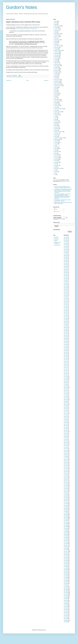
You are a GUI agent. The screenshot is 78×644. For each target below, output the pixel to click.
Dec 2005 (66, 577)
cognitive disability (58, 50)
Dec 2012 (66, 449)
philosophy (57, 122)
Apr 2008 (66, 534)
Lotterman (56, 31)
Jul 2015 (66, 403)
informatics (57, 93)
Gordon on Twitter (57, 240)
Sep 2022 (66, 294)
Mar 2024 (66, 272)
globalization (57, 81)
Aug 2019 (66, 337)
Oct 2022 (66, 292)
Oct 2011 (66, 470)
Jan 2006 (66, 576)
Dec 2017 (66, 360)
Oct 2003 (66, 617)
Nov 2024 (66, 262)
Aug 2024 (66, 266)
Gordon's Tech (57, 245)
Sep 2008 (66, 527)
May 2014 (66, 423)
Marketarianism (57, 34)
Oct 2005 (66, 580)
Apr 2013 (66, 443)
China (56, 23)
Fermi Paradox (57, 26)
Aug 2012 (66, 455)
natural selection (58, 112)
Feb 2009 (66, 519)
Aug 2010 (66, 492)
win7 (55, 170)
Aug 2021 (66, 308)
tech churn (56, 156)
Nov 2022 (66, 291)
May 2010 (66, 496)
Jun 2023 (66, 283)
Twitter (56, 38)
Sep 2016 (66, 381)
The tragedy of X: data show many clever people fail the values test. (63, 200)
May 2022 (66, 300)
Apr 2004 (66, 608)
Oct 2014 (66, 415)
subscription (57, 155)
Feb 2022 (66, 302)
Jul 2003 (66, 622)
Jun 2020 (66, 326)
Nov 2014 (66, 413)
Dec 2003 (66, 614)
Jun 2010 (66, 495)
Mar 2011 (66, 481)
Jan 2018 (66, 358)
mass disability (57, 101)
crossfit (56, 60)
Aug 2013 (66, 436)
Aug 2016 (66, 383)
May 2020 (66, 328)
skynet (56, 147)
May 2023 (66, 285)
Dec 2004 (66, 596)
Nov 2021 (66, 303)
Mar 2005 (66, 591)
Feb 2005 (66, 593)
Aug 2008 (66, 528)
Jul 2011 (66, 475)
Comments (57, 212)
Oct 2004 (66, 599)
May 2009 (66, 515)
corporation (57, 55)
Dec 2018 (66, 343)
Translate (62, 219)
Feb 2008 (66, 538)
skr (55, 145)
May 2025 (66, 256)
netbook (56, 113)
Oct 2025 (66, 248)
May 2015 (66, 404)
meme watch (57, 106)
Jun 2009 (66, 513)
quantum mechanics (58, 132)
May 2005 (66, 588)
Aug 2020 (66, 323)
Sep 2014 (66, 416)
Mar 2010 (66, 499)
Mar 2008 (66, 536)
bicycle (56, 43)
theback (56, 161)
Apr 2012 (66, 461)
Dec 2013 (66, 430)
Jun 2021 (66, 309)
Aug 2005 (66, 583)
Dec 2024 (66, 260)
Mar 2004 (66, 610)
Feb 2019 (66, 341)
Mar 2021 (66, 312)
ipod (22, 77)
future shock (57, 80)
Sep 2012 (66, 453)
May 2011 (66, 478)
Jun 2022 (66, 298)
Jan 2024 (66, 275)
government (57, 83)
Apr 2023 (66, 286)
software (56, 148)
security (56, 144)
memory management (59, 109)
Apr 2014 (66, 424)
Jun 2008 (66, 531)
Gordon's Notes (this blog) (57, 243)
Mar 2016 (66, 390)
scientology (57, 142)
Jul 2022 (66, 297)
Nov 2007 (66, 542)
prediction (56, 129)
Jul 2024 (66, 268)
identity (56, 92)
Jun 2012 (66, 458)
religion (56, 136)
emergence (57, 72)
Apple (10, 77)
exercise (56, 75)
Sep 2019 (66, 335)
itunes (56, 98)
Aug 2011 (66, 473)
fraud (55, 78)
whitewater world (58, 168)
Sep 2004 (66, 600)
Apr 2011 (66, 479)
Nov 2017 (66, 361)
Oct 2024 (66, 263)
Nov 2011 (66, 469)
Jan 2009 (66, 521)
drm (17, 77)
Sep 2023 (66, 279)
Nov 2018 (66, 344)
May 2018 (66, 352)
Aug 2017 (66, 366)
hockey (56, 89)
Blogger (44, 630)
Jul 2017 (66, 367)
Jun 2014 (66, 421)
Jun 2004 (66, 605)
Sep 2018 (66, 347)
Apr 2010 (66, 498)
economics (57, 69)
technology (57, 158)
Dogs (55, 24)
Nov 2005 (66, 579)
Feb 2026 (66, 242)
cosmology (57, 58)
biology (56, 44)
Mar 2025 (66, 257)
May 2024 (66, 269)
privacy (56, 130)
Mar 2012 (66, 462)
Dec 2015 (66, 395)
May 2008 (66, 533)
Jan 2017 (66, 375)
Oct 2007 (66, 544)
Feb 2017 (66, 374)
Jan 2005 (66, 594)
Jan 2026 (66, 243)
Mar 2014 (66, 426)
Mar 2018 (66, 355)
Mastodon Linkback (66, 181)
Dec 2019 (66, 334)
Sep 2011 (66, 472)
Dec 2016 (66, 377)
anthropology (57, 40)
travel (55, 164)
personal (56, 121)
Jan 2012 (66, 465)
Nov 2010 (66, 487)
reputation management (59, 138)
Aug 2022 (66, 295)
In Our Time (57, 29)
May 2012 (66, 459)
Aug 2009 (66, 510)
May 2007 (66, 551)
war (55, 167)
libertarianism (57, 99)
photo (55, 124)
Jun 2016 (66, 386)
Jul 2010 (66, 493)
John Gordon (56, 180)
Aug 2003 (66, 620)
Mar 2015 (66, 407)
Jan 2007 (66, 557)
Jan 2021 (66, 315)
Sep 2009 (66, 508)
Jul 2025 (66, 252)
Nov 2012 (66, 450)
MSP (55, 32)
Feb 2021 (66, 314)
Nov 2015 (66, 397)
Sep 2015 (66, 400)
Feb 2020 (66, 332)
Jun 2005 (66, 587)
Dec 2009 (66, 504)
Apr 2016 (66, 389)
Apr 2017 (66, 370)
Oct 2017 (66, 363)
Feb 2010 (66, 501)
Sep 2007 (66, 545)
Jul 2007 (66, 548)
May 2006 (66, 570)
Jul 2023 (66, 282)
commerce (14, 77)
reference (56, 135)
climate (56, 49)
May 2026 (66, 239)
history (56, 87)
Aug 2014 (66, 418)
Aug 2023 (66, 280)
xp (55, 173)
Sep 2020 (66, 321)
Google (56, 27)
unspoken (56, 165)
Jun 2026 (66, 237)
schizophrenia (57, 139)
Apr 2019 (66, 340)
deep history (57, 64)
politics (56, 125)
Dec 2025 (66, 245)
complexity (57, 54)
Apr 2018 (66, 354)
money (56, 110)
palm (55, 119)
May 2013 (66, 441)
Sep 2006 (66, 564)
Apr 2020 (66, 329)
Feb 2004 (66, 611)
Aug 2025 (66, 251)
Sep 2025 (66, 249)
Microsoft (56, 35)
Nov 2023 (66, 277)
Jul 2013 (66, 438)
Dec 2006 (66, 559)
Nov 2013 (66, 432)
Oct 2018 (66, 346)
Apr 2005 (66, 590)
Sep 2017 (66, 364)
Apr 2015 (66, 406)
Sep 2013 (66, 435)
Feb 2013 (66, 446)
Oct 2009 (66, 507)
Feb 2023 (66, 289)
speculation (57, 152)
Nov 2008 (66, 524)
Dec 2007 (66, 541)
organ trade (57, 115)
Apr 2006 (66, 571)
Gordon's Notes (22, 7)
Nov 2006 (66, 561)
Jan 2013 (66, 447)
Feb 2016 (66, 392)
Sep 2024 (66, 265)
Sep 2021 (66, 306)
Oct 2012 (66, 452)
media (56, 103)
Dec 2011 (66, 467)
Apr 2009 (66, 516)
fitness (56, 76)
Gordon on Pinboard (57, 238)
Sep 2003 (66, 619)
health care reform (58, 86)
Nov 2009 (66, 505)
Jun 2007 (66, 550)
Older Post (46, 80)
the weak (56, 159)
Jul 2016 (66, 384)
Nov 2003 (66, 616)
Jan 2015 (66, 410)
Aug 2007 (66, 547)
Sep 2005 (66, 582)
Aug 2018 (66, 349)
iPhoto (56, 90)
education (56, 70)
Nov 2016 (66, 378)
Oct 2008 (66, 525)
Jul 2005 (66, 585)
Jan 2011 (66, 484)
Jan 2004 (66, 613)
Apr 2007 (66, 553)
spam (55, 150)
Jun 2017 (66, 369)
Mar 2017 (66, 372)
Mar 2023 (66, 288)
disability (56, 67)
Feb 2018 (66, 357)
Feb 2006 (66, 574)
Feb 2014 (66, 427)
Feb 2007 (66, 556)
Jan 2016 (66, 393)
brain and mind (57, 46)
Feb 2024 (66, 274)
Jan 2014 (66, 429)
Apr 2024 (66, 271)
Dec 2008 (66, 522)
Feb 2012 (66, 464)
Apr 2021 (66, 311)
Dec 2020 (66, 317)
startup (56, 153)
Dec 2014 (66, 412)
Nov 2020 (66, 318)
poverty (56, 127)
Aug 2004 (66, 602)
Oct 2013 (66, 433)
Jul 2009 (66, 511)
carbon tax (56, 47)
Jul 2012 (66, 456)
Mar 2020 (66, 331)
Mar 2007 (66, 554)
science (56, 141)
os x (55, 116)
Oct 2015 (66, 398)
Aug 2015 (66, 401)
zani (55, 175)
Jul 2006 (66, 567)
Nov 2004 (66, 597)
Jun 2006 (66, 568)
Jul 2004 (66, 603)
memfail (56, 107)
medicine (56, 104)
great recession (57, 84)
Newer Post (9, 80)
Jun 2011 (66, 476)
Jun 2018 (66, 351)
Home (28, 80)
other (55, 118)
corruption (56, 57)
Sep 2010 (66, 490)
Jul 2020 (66, 324)
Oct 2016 (66, 380)
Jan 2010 (66, 502)
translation (56, 162)
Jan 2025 (66, 259)
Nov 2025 (66, 246)
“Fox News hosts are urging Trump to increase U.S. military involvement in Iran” (63, 187)
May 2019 (66, 338)
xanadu (56, 171)
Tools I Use (57, 37)
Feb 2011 (66, 482)
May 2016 (66, 387)
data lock (56, 63)
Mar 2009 (66, 518)
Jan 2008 (66, 539)
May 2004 (66, 606)
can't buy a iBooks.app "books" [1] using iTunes (27, 29)
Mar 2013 (66, 444)
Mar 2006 (66, 573)
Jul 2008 (66, 530)
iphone (19, 77)
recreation (56, 133)
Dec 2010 (66, 485)
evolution (56, 73)
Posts (56, 209)
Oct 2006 (66, 562)
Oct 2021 (66, 305)
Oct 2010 (66, 488)
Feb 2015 (66, 409)
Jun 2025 (66, 254)
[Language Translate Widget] (60, 218)
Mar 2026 (66, 240)
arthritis (56, 41)
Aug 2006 (66, 565)
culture (56, 61)
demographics (57, 66)
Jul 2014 (66, 420)
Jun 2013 (66, 439)
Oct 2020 (66, 320)
